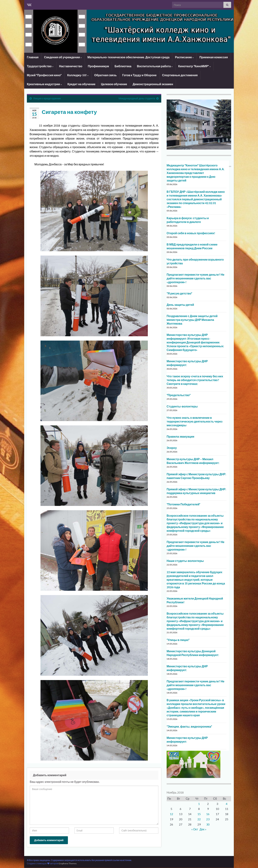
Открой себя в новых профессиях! (191, 233)
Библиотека (123, 66)
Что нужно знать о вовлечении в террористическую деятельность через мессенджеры (194, 421)
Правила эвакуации (180, 436)
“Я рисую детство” (179, 293)
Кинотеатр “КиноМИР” (195, 66)
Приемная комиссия (214, 57)
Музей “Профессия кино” (44, 75)
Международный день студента (137, 98)
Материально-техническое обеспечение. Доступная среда (128, 57)
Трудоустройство (40, 66)
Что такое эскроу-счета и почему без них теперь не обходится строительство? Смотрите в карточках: (195, 380)
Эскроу (172, 448)
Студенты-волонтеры (182, 406)
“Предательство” (179, 395)
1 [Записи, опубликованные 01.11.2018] (199, 804)
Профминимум (98, 66)
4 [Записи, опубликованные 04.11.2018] (227, 804)
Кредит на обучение (82, 84)
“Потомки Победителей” (183, 504)
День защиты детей (180, 305)
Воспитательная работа (155, 66)
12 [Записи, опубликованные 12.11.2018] (171, 814)
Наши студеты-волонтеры (185, 561)
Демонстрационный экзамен (153, 84)
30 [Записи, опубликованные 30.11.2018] (208, 824)
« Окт (195, 829)
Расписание (184, 57)
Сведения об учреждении (63, 57)
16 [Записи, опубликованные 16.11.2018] (208, 814)
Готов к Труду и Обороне (139, 75)
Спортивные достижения (180, 75)
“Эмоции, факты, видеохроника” (189, 726)
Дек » (203, 829)
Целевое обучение (114, 84)
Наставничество (71, 66)
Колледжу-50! (78, 75)
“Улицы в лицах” (178, 640)
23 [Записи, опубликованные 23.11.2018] (208, 819)
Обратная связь (105, 75)
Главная (33, 57)
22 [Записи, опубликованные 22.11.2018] (199, 819)
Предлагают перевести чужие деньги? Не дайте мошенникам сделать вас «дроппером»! (195, 278)
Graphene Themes (68, 863)
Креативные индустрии (44, 84)
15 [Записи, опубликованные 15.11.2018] (199, 814)
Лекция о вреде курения (47, 98)
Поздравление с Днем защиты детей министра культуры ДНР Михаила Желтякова (192, 320)
